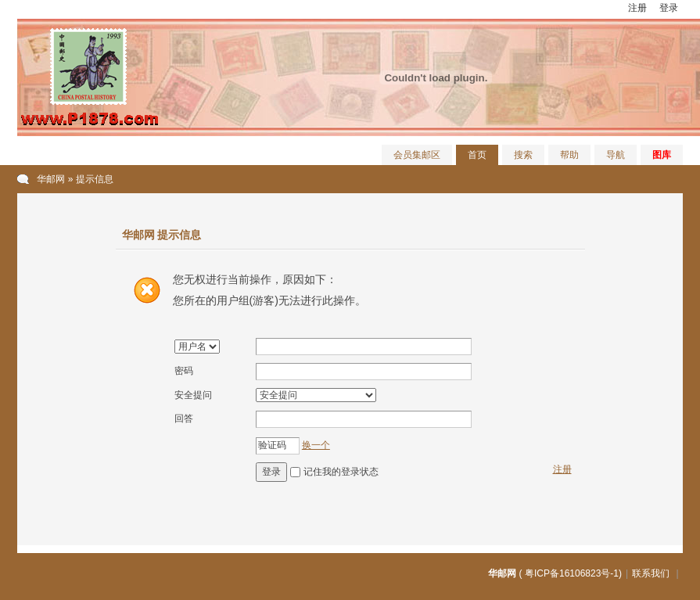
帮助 (569, 155)
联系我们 (651, 573)
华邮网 (51, 179)
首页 (477, 155)
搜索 (523, 155)
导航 (616, 155)
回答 (184, 419)
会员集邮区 (417, 155)
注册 (637, 8)
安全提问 (193, 395)
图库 (662, 155)
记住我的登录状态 (341, 472)
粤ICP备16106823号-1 (572, 573)
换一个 (316, 445)
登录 (669, 8)
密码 (184, 371)
